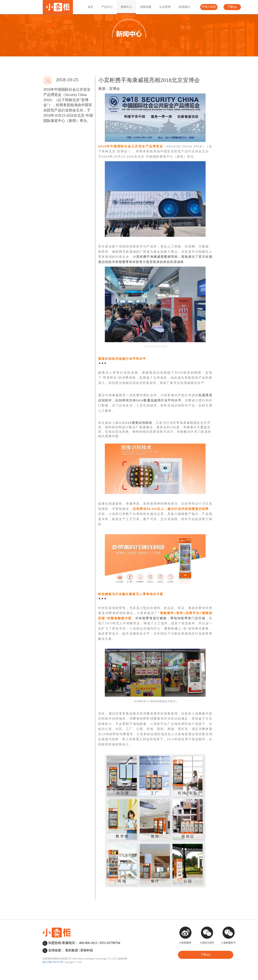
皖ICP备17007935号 (53, 962)
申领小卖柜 (209, 7)
